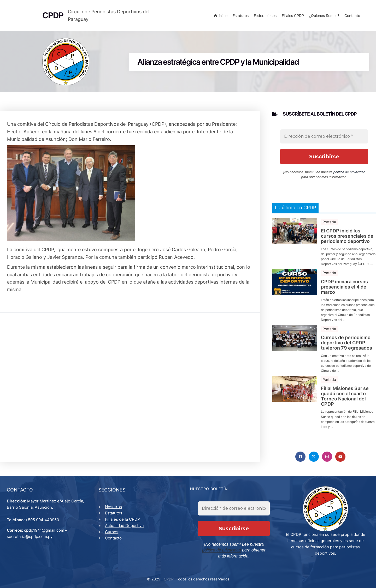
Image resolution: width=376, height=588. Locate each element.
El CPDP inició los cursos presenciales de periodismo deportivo (347, 239)
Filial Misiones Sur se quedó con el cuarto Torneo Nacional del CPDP (345, 399)
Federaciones (264, 16)
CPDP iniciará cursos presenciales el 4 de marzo (344, 289)
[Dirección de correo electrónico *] (324, 139)
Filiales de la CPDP (124, 523)
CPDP (169, 578)
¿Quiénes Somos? (323, 16)
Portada (329, 224)
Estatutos (240, 16)
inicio (222, 16)
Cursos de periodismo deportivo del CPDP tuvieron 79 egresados (346, 345)
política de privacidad (349, 175)
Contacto (351, 16)
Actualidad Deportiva (125, 530)
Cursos (113, 536)
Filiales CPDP (292, 16)
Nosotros (114, 511)
